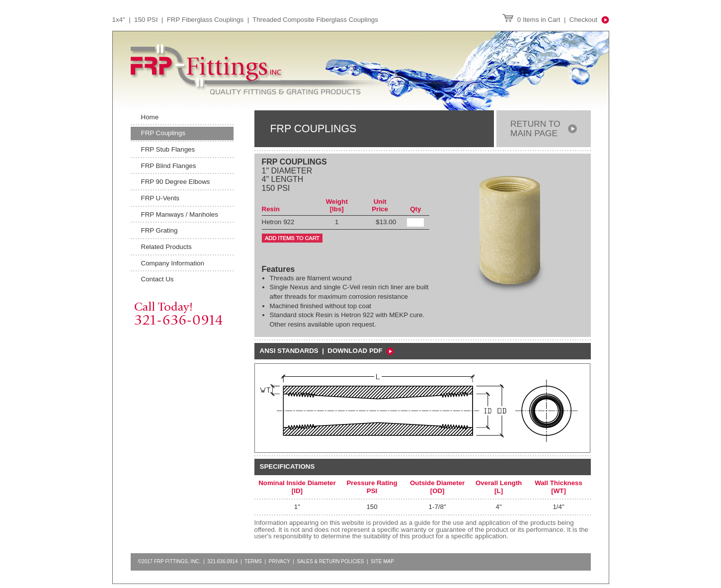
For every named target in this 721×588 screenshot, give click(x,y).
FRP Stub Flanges (168, 149)
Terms (253, 561)
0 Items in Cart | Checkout (556, 20)
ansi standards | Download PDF (327, 351)
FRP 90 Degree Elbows (176, 182)
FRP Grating (160, 230)
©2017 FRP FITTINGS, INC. (169, 561)
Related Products (166, 247)
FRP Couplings (163, 133)
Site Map (382, 561)
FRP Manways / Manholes (180, 214)
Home (150, 117)
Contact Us (158, 279)
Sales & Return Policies (330, 561)
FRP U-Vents (160, 198)
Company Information (173, 263)
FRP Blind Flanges (169, 166)
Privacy (280, 561)
